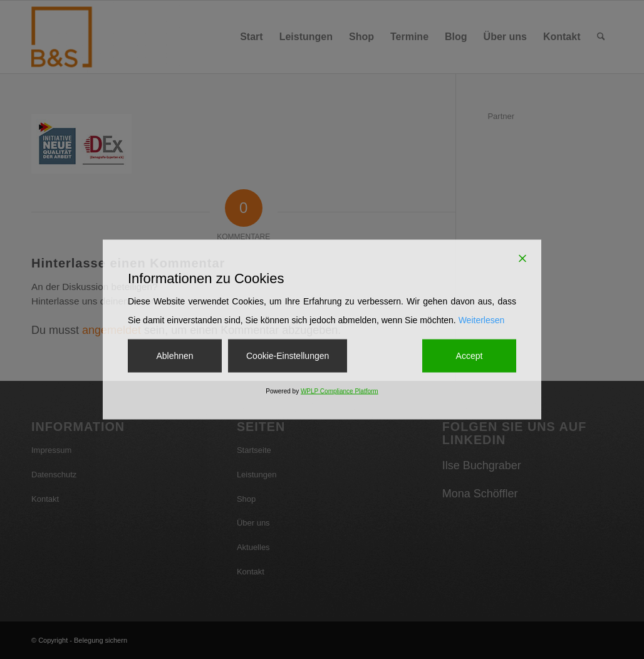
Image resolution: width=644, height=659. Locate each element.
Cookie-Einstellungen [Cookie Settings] (288, 355)
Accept (470, 355)
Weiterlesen (482, 319)
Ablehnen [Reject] (174, 355)
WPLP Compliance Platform (340, 391)
